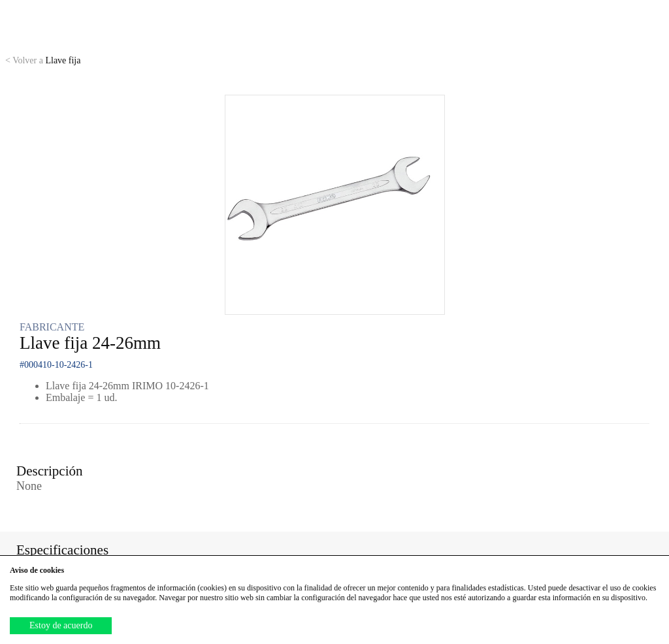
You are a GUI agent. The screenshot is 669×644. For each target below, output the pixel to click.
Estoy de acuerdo (61, 625)
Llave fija (43, 60)
